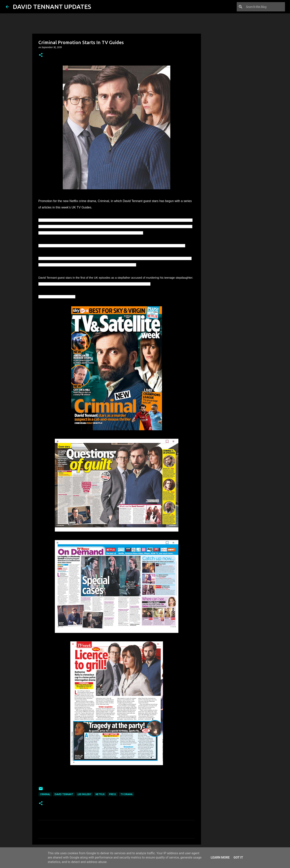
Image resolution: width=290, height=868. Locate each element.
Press (113, 794)
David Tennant (64, 794)
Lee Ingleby (84, 794)
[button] (41, 55)
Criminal (45, 794)
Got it (238, 857)
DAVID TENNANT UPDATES (52, 7)
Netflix (100, 794)
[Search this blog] (265, 7)
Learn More (220, 857)
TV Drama (126, 794)
